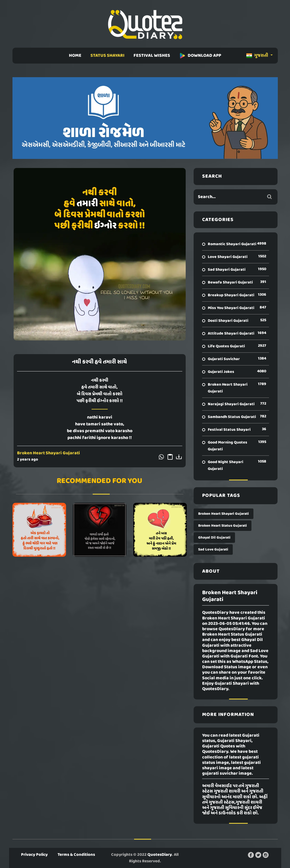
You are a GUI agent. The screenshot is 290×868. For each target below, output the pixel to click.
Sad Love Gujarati (213, 549)
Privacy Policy (34, 855)
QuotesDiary (160, 855)
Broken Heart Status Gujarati (223, 526)
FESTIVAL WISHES (152, 56)
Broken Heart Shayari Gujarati (48, 453)
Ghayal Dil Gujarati (214, 538)
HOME (75, 56)
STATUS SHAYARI (107, 56)
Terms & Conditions (76, 855)
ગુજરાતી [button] (258, 56)
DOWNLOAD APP (200, 56)
